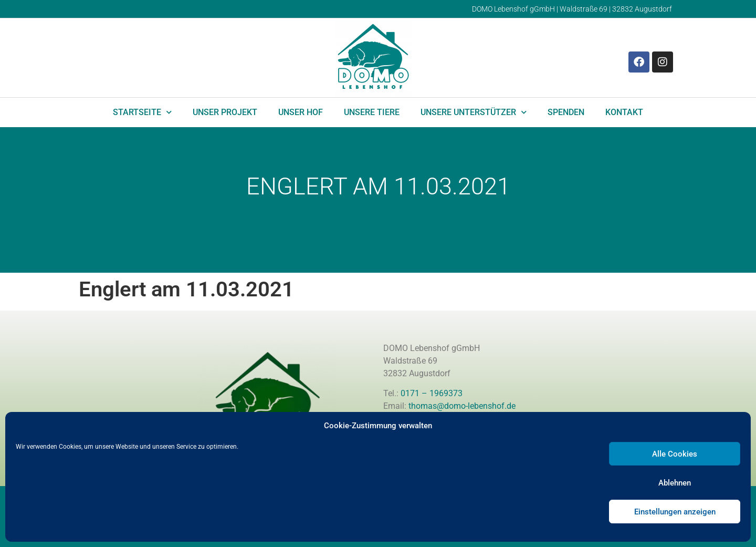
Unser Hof (301, 112)
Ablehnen (675, 483)
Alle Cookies (675, 454)
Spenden (566, 112)
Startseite (142, 112)
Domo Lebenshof (69, 259)
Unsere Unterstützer (474, 112)
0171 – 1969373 (432, 393)
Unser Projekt (225, 112)
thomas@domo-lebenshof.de (462, 406)
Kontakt (624, 112)
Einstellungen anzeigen (675, 512)
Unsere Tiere (372, 112)
